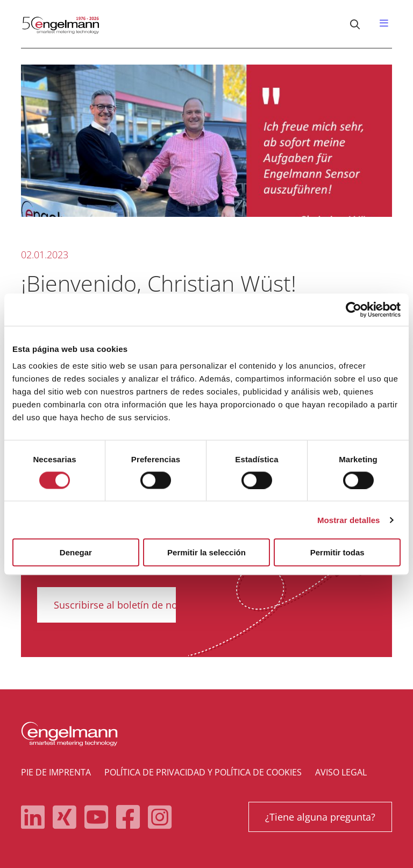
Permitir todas (337, 552)
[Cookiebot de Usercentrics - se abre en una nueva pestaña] (354, 309)
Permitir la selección (206, 552)
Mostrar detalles (349, 520)
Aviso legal (341, 772)
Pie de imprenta (56, 772)
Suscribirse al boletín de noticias (127, 605)
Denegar (76, 552)
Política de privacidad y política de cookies (203, 772)
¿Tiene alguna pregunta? (320, 817)
